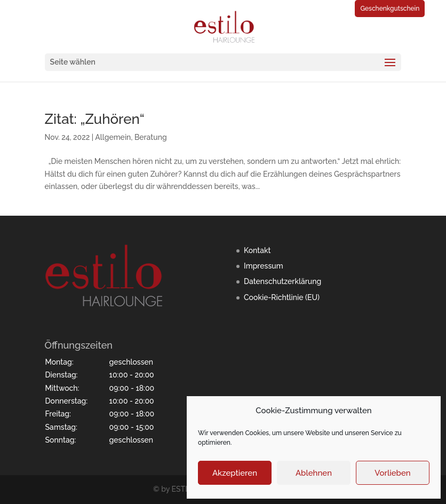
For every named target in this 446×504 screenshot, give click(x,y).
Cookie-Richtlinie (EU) (282, 297)
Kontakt (257, 250)
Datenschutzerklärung (282, 281)
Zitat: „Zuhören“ (95, 119)
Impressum (264, 266)
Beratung (151, 137)
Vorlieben (392, 473)
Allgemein (113, 137)
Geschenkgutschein (390, 9)
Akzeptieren (235, 473)
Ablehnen (314, 473)
